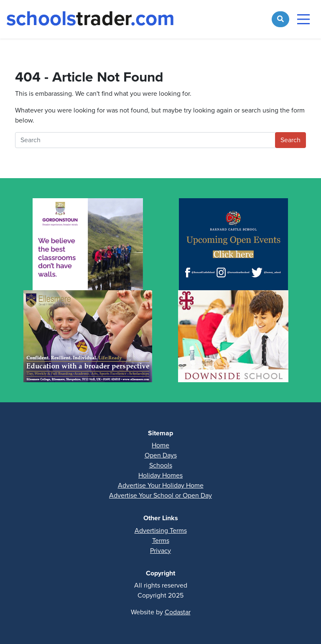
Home (160, 445)
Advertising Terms (161, 530)
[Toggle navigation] (303, 19)
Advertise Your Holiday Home (161, 485)
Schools (161, 465)
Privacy (160, 551)
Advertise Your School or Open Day (160, 495)
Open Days (161, 455)
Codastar (178, 612)
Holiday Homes (160, 475)
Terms (161, 540)
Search (290, 140)
